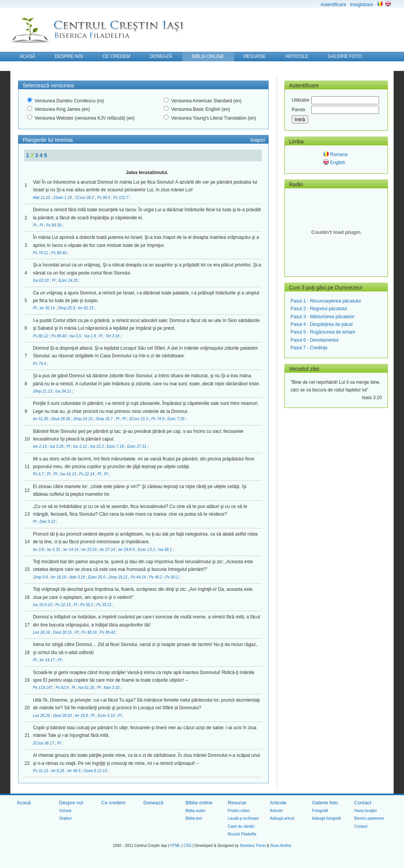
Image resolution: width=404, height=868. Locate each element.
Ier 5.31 (54, 550)
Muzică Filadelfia (242, 834)
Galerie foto (325, 803)
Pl (35, 225)
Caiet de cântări (241, 826)
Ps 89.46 (59, 253)
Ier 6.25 (58, 771)
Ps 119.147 (43, 688)
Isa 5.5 (76, 336)
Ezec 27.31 (137, 446)
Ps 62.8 (63, 688)
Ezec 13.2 (147, 550)
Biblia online (199, 803)
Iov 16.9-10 (43, 605)
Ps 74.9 (158, 419)
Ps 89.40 (59, 336)
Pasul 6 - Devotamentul (314, 340)
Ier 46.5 (75, 771)
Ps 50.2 (172, 577)
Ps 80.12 (41, 336)
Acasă (24, 803)
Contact (363, 803)
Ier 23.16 (90, 550)
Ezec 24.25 (69, 280)
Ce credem (113, 803)
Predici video (239, 811)
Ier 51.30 (41, 419)
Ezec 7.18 (116, 446)
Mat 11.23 (42, 198)
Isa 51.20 (87, 688)
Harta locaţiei (365, 811)
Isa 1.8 (91, 336)
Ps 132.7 (122, 198)
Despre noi (71, 803)
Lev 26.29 (42, 716)
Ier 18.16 (59, 577)
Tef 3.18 (113, 336)
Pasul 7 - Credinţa (309, 348)
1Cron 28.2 (85, 198)
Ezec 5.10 (107, 716)
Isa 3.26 (57, 446)
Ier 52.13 (86, 308)
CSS (188, 846)
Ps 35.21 (105, 605)
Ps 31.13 (41, 771)
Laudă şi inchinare (243, 818)
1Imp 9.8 (41, 577)
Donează (153, 803)
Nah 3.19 (78, 577)
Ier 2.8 (39, 550)
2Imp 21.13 (43, 391)
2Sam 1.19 (63, 198)
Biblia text (194, 818)
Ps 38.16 (90, 632)
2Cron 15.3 (139, 419)
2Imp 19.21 (119, 577)
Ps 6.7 (39, 474)
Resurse (237, 803)
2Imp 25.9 (67, 308)
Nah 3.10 (112, 688)
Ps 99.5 (104, 198)
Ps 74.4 (40, 364)
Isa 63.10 (41, 280)
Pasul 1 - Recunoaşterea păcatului (326, 301)
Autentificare (333, 5)
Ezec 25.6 (97, 577)
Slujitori (65, 818)
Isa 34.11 (64, 391)
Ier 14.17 (48, 660)
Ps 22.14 (87, 474)
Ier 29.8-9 (127, 550)
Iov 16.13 (69, 474)
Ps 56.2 (87, 605)
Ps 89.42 (108, 632)
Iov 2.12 (80, 446)
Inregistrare (362, 5)
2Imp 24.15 (83, 419)
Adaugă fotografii (327, 818)
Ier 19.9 (82, 716)
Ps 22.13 (63, 605)
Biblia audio (195, 811)
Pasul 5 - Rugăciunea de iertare (323, 332)
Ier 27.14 (108, 550)
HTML (175, 846)
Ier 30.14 (48, 308)
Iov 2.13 (40, 446)
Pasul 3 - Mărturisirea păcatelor (323, 317)
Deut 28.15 (63, 632)
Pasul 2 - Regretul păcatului (319, 309)
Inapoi (258, 140)
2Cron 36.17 (44, 743)
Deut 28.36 (61, 419)
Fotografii (320, 811)
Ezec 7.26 (177, 419)
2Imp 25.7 (104, 419)
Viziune (65, 811)
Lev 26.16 (42, 632)
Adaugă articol (282, 818)
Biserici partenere (369, 818)
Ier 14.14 (71, 550)
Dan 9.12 (48, 522)
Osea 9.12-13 (96, 771)
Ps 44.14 (139, 577)
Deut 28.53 (63, 716)
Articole (278, 803)
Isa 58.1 (165, 550)
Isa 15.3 (97, 446)
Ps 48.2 (156, 577)
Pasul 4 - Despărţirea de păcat (322, 324)
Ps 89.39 (54, 225)
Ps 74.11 (41, 253)
